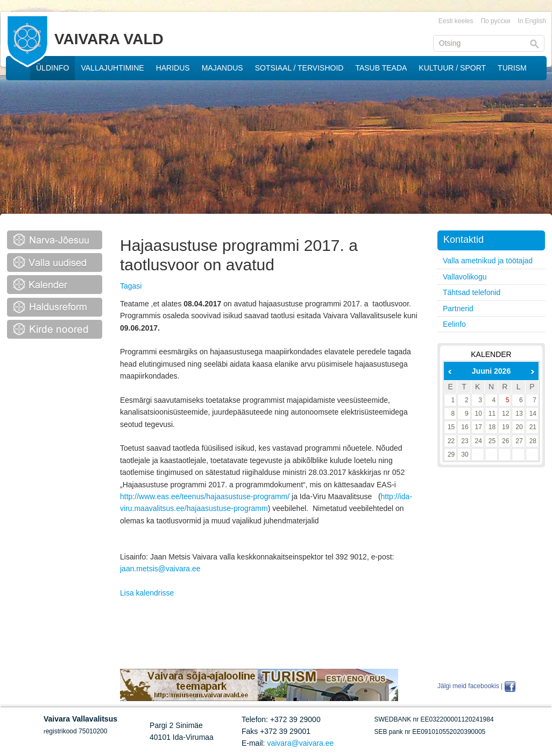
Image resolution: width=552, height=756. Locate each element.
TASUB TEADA (381, 68)
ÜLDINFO (52, 68)
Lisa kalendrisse (147, 593)
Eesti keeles (456, 21)
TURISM (512, 68)
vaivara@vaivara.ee (300, 743)
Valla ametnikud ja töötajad (488, 261)
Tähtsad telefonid (472, 292)
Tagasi (131, 286)
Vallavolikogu (465, 277)
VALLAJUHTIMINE (112, 68)
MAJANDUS (222, 68)
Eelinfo (454, 324)
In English (532, 21)
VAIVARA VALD (109, 39)
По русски (495, 21)
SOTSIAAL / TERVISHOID (299, 68)
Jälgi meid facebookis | (470, 686)
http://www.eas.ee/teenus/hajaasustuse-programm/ (205, 496)
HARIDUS (173, 68)
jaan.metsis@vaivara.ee (160, 569)
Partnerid (458, 309)
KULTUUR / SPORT (452, 68)
